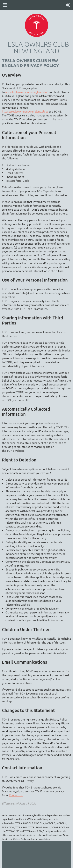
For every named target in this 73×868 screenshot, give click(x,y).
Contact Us (16, 795)
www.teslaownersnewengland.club (27, 92)
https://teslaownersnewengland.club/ (25, 111)
